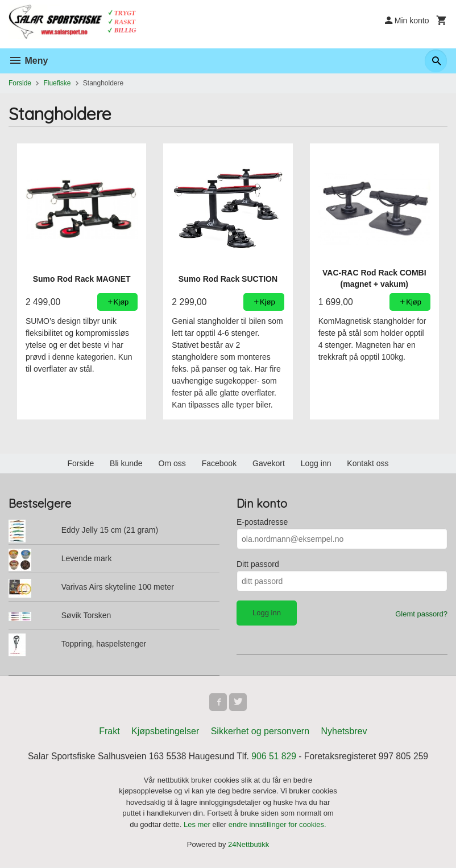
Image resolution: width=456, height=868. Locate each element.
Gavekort (269, 463)
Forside (20, 83)
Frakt (109, 732)
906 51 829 (275, 757)
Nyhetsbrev (344, 732)
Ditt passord (258, 564)
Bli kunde (126, 463)
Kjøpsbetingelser (165, 732)
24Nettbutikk (248, 846)
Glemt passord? (421, 614)
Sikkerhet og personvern (260, 732)
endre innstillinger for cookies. (277, 825)
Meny (28, 61)
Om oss (172, 463)
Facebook (219, 463)
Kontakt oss (368, 463)
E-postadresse (262, 522)
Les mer (198, 825)
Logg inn (316, 463)
